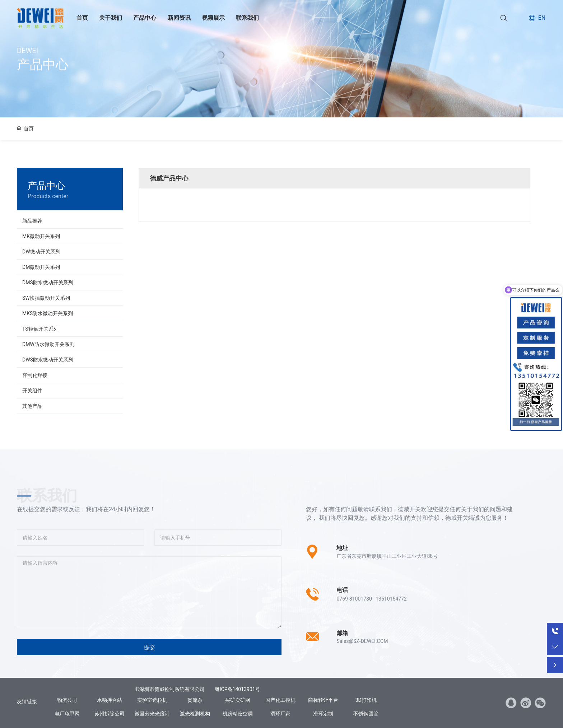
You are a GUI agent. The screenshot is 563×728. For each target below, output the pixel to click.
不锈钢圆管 (366, 714)
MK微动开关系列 (41, 236)
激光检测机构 (195, 714)
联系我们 (247, 18)
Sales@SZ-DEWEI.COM (362, 641)
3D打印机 (366, 700)
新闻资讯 (179, 18)
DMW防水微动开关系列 (48, 344)
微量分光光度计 (152, 714)
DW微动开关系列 (41, 252)
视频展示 (213, 18)
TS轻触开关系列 (40, 329)
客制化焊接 (35, 375)
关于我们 (111, 18)
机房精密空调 (238, 714)
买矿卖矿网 (238, 700)
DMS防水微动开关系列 (48, 283)
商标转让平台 (323, 700)
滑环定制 (323, 714)
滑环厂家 (280, 714)
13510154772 (391, 599)
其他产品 (32, 406)
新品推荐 (32, 221)
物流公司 (67, 700)
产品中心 (145, 18)
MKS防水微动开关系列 (48, 313)
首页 (82, 18)
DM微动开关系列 (41, 267)
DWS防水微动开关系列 (48, 360)
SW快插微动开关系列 (46, 298)
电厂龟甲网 (67, 714)
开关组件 (32, 391)
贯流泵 (195, 700)
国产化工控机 (280, 700)
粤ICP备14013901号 (238, 689)
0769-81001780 (354, 599)
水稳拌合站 (110, 700)
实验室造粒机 (152, 700)
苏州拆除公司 (110, 714)
